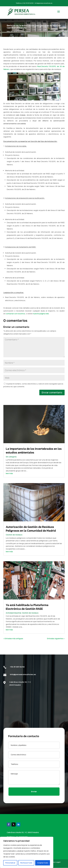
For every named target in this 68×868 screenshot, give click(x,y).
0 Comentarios (24, 31)
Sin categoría (11, 461)
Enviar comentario (52, 397)
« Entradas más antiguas (13, 643)
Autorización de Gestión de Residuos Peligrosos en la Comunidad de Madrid (31, 534)
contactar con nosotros (15, 318)
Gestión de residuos (14, 540)
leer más (9, 478)
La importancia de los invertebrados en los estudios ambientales (34, 455)
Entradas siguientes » (56, 643)
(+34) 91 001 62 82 (28, 3)
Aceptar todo (43, 863)
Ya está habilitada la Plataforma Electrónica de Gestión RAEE (27, 612)
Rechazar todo (26, 863)
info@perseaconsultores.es (43, 3)
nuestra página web (41, 318)
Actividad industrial (13, 618)
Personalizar (10, 863)
